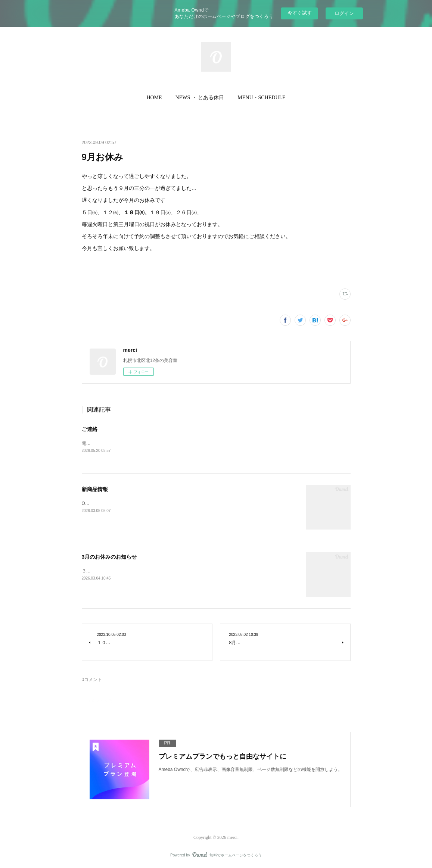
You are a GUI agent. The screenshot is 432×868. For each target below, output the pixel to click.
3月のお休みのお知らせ (109, 557)
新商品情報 (95, 489)
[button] (154, 98)
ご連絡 (90, 429)
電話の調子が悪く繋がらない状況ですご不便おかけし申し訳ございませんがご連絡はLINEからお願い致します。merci (200, 443)
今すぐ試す (300, 13)
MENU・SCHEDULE (261, 98)
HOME (154, 98)
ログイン (344, 13)
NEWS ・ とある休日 (200, 98)
